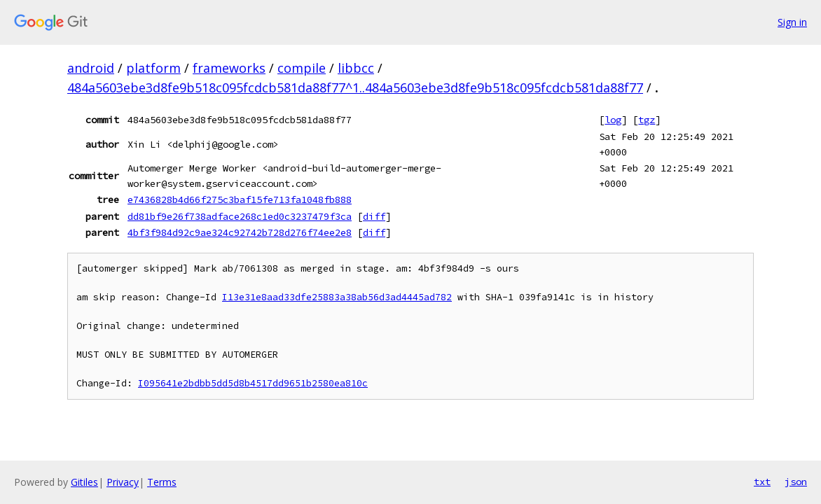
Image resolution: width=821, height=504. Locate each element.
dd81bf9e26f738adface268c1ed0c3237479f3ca (240, 216)
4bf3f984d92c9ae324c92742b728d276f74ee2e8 (240, 232)
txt (762, 482)
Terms (162, 482)
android (91, 68)
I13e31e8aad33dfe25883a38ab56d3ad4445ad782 (337, 297)
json (796, 482)
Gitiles (84, 482)
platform (153, 68)
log (613, 120)
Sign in (792, 22)
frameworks (229, 68)
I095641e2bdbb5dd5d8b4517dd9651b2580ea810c (253, 383)
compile (302, 68)
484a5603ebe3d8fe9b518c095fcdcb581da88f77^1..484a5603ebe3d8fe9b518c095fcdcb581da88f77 (355, 87)
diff (374, 216)
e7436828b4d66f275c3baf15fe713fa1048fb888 (240, 199)
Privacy (123, 482)
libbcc (356, 68)
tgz (647, 120)
